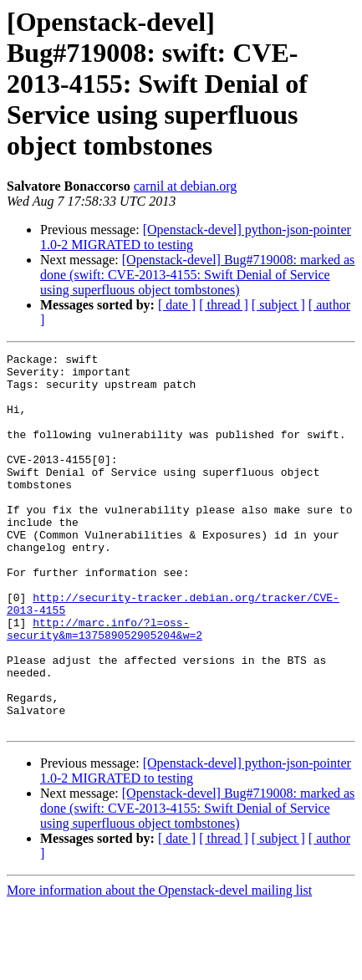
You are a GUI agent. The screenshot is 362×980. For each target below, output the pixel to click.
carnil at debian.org (186, 186)
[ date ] (177, 305)
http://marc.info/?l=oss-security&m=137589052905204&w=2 (105, 685)
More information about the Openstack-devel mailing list (159, 965)
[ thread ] (224, 305)
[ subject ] (278, 305)
